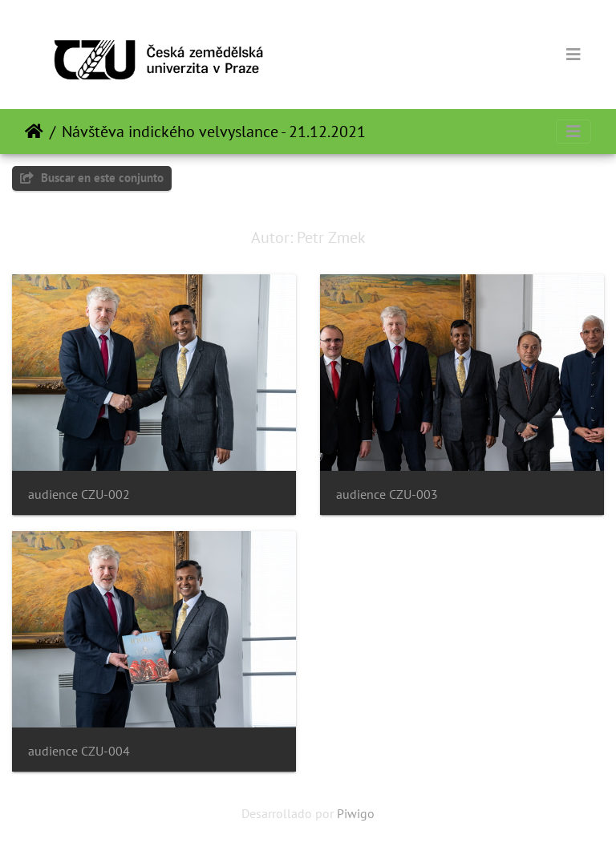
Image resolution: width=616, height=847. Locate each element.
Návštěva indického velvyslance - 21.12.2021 (214, 132)
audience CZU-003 (387, 494)
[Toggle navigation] (573, 55)
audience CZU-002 (79, 494)
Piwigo (356, 813)
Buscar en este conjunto (92, 178)
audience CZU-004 (79, 751)
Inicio (34, 132)
